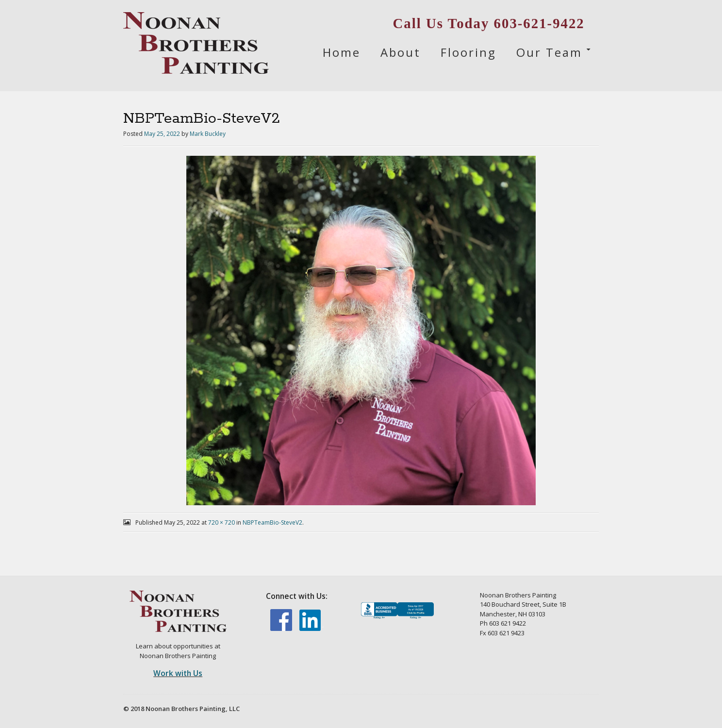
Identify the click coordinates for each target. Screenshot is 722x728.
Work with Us (178, 673)
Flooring (468, 52)
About (401, 52)
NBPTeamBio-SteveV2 (272, 522)
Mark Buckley (208, 134)
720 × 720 (222, 522)
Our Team (549, 52)
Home (342, 52)
